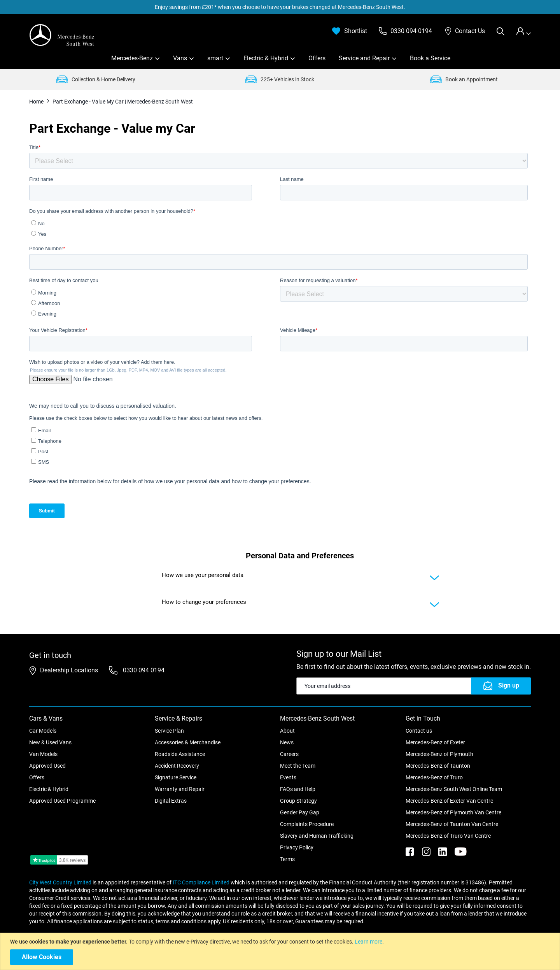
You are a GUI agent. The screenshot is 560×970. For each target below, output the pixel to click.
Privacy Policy (297, 847)
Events (288, 777)
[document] (281, 951)
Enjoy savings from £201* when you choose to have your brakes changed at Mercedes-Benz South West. (280, 7)
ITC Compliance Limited (201, 882)
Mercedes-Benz (132, 58)
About (287, 731)
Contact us (419, 731)
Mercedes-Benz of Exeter (435, 742)
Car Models (43, 731)
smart (215, 58)
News (287, 742)
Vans (180, 58)
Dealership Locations (69, 670)
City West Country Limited (60, 882)
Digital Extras (171, 801)
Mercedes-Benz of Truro (434, 777)
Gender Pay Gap (300, 812)
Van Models (43, 754)
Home (37, 102)
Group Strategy (298, 801)
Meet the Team (298, 766)
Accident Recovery (177, 766)
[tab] (523, 31)
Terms (287, 859)
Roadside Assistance (180, 754)
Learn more (368, 942)
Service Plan (169, 731)
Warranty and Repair (180, 789)
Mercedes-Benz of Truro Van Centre (448, 836)
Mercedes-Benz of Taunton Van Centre (452, 824)
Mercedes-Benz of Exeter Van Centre (449, 801)
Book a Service (430, 58)
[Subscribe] (501, 686)
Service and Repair (364, 58)
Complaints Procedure (307, 824)
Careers (289, 754)
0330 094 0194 (143, 670)
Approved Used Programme (62, 801)
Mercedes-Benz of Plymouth (439, 754)
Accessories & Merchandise (188, 742)
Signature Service (176, 777)
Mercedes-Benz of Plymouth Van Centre (453, 812)
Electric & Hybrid (266, 58)
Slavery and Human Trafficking (317, 836)
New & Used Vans (50, 742)
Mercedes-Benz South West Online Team (454, 789)
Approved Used (47, 766)
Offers (317, 58)
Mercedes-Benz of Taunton (438, 766)
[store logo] (62, 35)
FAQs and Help (298, 789)
